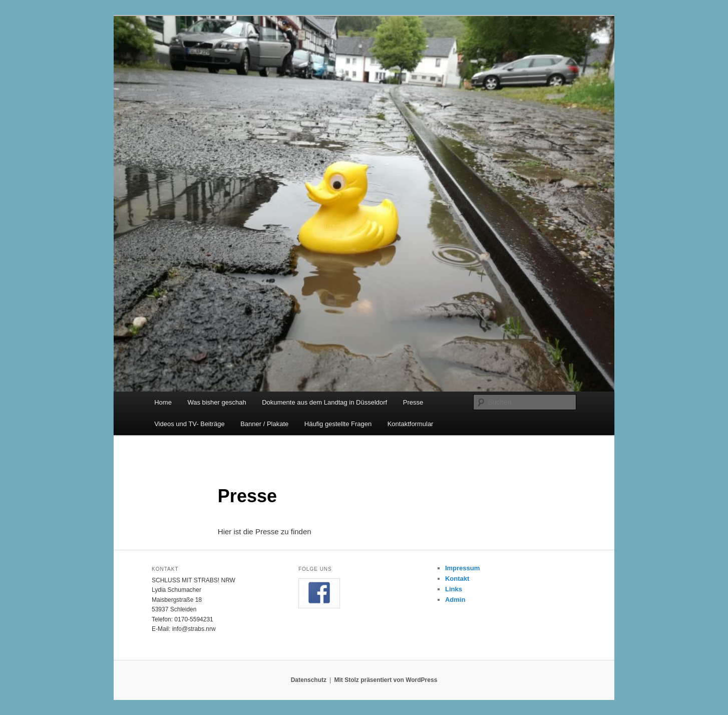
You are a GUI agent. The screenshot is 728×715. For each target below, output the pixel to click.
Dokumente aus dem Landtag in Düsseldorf (324, 402)
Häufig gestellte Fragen (338, 424)
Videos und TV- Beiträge (189, 424)
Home (163, 402)
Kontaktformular (411, 424)
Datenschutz (309, 680)
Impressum (462, 568)
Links (454, 589)
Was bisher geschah (217, 402)
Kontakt (457, 579)
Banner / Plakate (264, 424)
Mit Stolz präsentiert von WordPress (386, 680)
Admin (455, 600)
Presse (413, 402)
